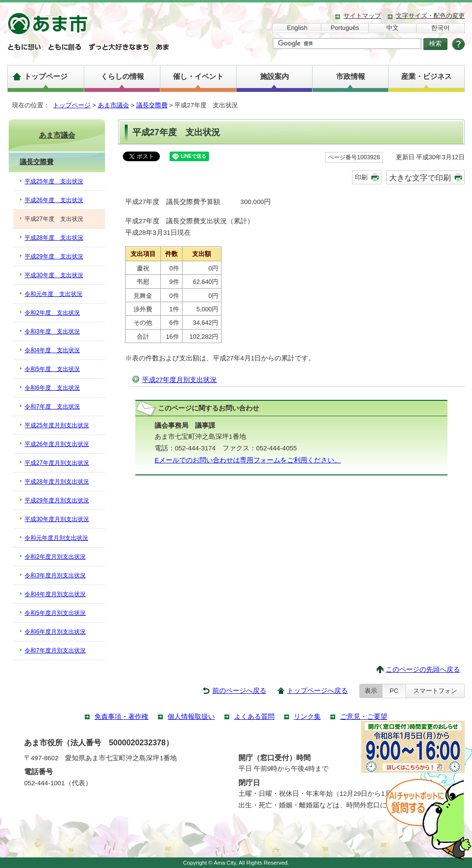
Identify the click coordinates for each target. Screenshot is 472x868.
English (297, 28)
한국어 (440, 28)
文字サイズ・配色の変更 (430, 16)
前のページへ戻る (239, 691)
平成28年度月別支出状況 (57, 482)
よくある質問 (254, 717)
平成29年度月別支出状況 (57, 500)
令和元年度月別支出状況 (56, 538)
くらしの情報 (122, 76)
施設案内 (275, 76)
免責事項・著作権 (121, 717)
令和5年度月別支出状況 (55, 613)
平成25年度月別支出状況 (57, 425)
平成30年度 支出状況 (54, 275)
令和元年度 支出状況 (53, 294)
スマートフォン (435, 691)
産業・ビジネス (426, 76)
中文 (393, 28)
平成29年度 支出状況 (54, 256)
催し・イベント (198, 76)
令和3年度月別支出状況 (55, 575)
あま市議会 (113, 105)
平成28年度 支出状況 (54, 238)
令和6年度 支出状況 (52, 388)
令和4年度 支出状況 (52, 350)
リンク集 (307, 717)
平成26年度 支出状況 (54, 200)
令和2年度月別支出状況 (55, 557)
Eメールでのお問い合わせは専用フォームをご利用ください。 (248, 460)
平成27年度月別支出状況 (179, 380)
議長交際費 (152, 105)
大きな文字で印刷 (420, 178)
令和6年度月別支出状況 (55, 632)
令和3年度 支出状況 (52, 332)
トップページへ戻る (317, 691)
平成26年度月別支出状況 (57, 444)
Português (345, 28)
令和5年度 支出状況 (52, 369)
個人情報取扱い (191, 717)
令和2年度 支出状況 (52, 313)
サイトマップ (362, 16)
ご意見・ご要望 (364, 717)
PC (394, 691)
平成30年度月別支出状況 (57, 519)
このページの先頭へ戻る (423, 670)
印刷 (361, 177)
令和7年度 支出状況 (52, 407)
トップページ (46, 76)
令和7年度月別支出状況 (55, 651)
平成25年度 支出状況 (54, 181)
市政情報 (351, 76)
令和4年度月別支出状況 (55, 594)
